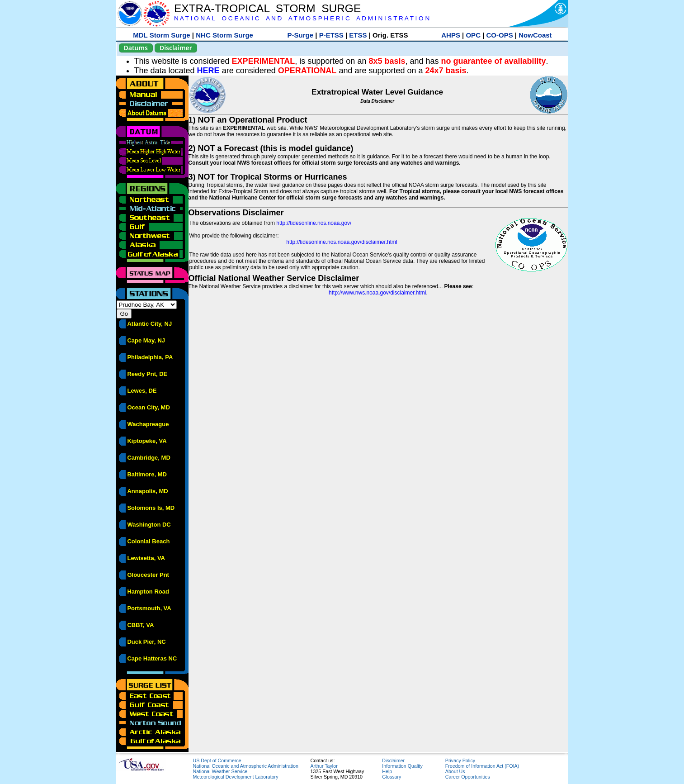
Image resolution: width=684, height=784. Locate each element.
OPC (473, 35)
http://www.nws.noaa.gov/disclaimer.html (377, 293)
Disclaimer (176, 48)
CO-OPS (500, 35)
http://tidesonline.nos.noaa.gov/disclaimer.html (342, 242)
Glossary (392, 777)
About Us (455, 771)
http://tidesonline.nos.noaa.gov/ (314, 223)
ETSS (358, 35)
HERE (208, 71)
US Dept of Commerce (217, 760)
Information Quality (402, 766)
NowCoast (535, 35)
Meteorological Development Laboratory (236, 777)
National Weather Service (220, 771)
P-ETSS (331, 35)
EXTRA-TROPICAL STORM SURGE (267, 8)
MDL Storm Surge (161, 35)
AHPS (451, 35)
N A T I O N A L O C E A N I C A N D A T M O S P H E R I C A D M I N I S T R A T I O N (302, 18)
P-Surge (301, 35)
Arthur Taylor (324, 766)
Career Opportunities (468, 777)
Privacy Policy (460, 760)
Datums (136, 48)
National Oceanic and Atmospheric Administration (246, 766)
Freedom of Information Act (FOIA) (482, 766)
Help (387, 771)
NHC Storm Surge (224, 35)
